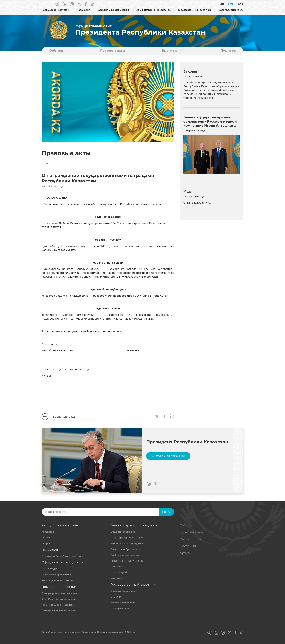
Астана (46, 538)
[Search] (104, 512)
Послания (228, 51)
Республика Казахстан (55, 10)
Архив (185, 553)
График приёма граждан (125, 555)
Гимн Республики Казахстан (59, 611)
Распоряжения (120, 608)
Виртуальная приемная (168, 456)
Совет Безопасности (231, 10)
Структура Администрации (127, 538)
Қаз (221, 4)
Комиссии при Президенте (127, 543)
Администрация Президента (153, 10)
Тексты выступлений (123, 603)
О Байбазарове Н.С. (197, 203)
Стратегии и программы (56, 575)
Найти (166, 512)
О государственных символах (59, 593)
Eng (241, 4)
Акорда (46, 543)
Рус (231, 4)
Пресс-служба (119, 572)
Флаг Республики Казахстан (59, 599)
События (56, 51)
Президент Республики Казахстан (62, 556)
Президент (83, 10)
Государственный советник (195, 10)
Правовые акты (113, 51)
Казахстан (48, 532)
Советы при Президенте (125, 549)
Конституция (49, 569)
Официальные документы (113, 10)
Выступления (173, 51)
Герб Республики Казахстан (58, 605)
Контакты (116, 578)
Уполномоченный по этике (127, 561)
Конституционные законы (57, 580)
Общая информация (123, 532)
